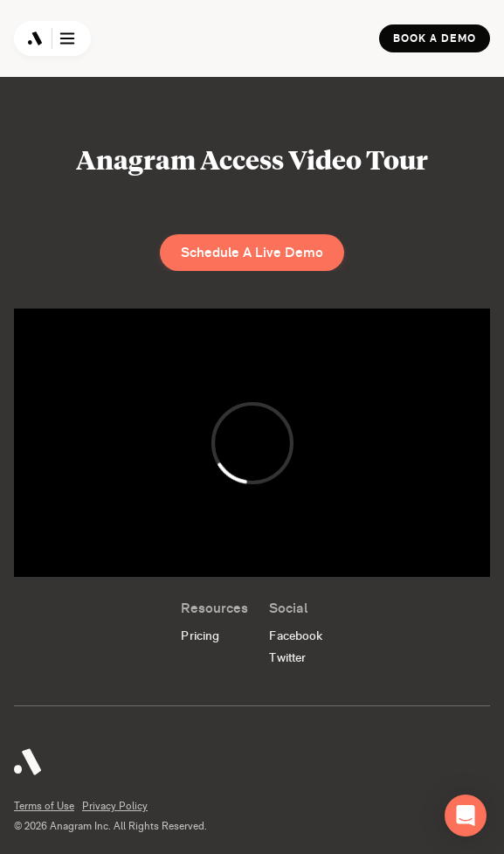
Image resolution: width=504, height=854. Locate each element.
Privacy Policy (115, 806)
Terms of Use (44, 806)
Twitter (287, 657)
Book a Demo (435, 38)
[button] (466, 816)
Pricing (200, 635)
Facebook (296, 635)
